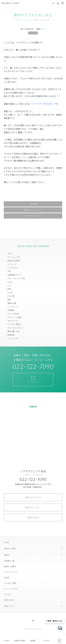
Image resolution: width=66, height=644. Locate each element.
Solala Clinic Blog (33, 216)
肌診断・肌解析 (10, 566)
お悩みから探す (20, 641)
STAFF (44, 29)
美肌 (9, 300)
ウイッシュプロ (14, 257)
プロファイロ (13, 321)
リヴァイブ (12, 264)
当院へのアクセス (33, 497)
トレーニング (13, 338)
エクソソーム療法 (14, 317)
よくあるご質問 (10, 583)
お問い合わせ (33, 517)
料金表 (33, 641)
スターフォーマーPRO (16, 278)
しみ (9, 285)
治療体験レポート (14, 275)
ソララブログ (27, 20)
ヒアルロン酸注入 (14, 324)
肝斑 (9, 289)
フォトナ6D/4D (13, 314)
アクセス (46, 641)
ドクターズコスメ (11, 572)
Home (7, 641)
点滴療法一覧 (9, 561)
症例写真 (11, 335)
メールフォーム (33, 379)
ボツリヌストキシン (15, 328)
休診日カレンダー (33, 507)
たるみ (10, 282)
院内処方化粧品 (14, 261)
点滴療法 (11, 310)
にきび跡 (11, 296)
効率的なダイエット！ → (33, 210)
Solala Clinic (10, 3)
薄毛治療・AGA (13, 331)
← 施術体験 (33, 204)
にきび (10, 292)
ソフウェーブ (13, 306)
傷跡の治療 (12, 303)
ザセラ (10, 254)
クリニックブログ (11, 589)
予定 (9, 271)
